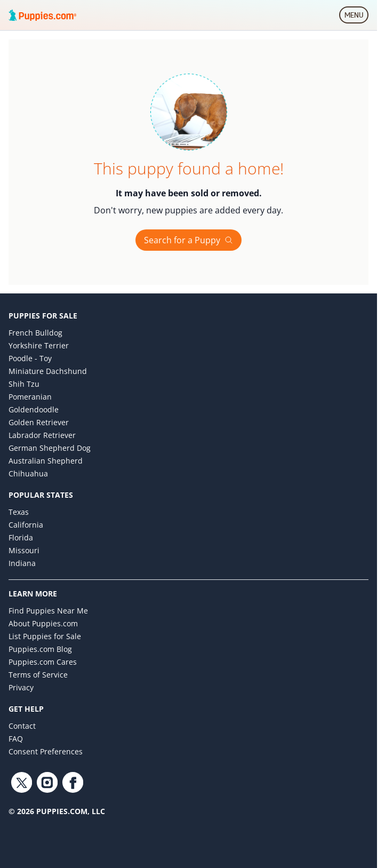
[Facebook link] (73, 783)
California (26, 525)
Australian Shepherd (46, 461)
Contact (22, 726)
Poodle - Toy (30, 358)
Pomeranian (30, 397)
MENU (356, 17)
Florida (21, 537)
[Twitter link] (21, 783)
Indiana (22, 563)
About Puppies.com (43, 623)
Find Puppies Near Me (48, 611)
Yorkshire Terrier (39, 345)
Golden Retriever (39, 422)
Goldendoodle (34, 409)
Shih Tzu (24, 384)
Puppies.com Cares (43, 662)
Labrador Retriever (42, 435)
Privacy (21, 687)
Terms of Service (38, 675)
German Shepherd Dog (50, 448)
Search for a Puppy (189, 240)
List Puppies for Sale (45, 636)
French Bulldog (35, 333)
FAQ (16, 739)
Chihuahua (28, 473)
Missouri (24, 550)
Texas (19, 512)
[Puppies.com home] (43, 15)
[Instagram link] (47, 783)
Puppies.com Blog (40, 649)
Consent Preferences (46, 751)
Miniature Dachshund (48, 371)
